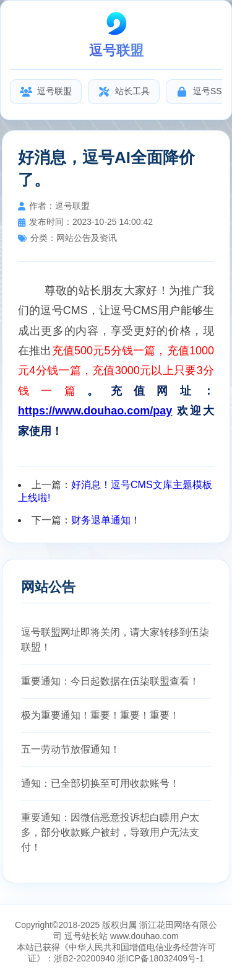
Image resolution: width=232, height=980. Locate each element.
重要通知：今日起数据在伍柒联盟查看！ (110, 681)
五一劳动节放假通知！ (71, 749)
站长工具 (124, 91)
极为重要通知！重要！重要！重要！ (100, 715)
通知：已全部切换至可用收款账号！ (100, 783)
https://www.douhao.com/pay (95, 411)
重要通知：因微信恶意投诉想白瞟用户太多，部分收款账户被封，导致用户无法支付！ (110, 832)
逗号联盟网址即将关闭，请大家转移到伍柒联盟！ (115, 640)
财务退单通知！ (106, 520)
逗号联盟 (46, 91)
